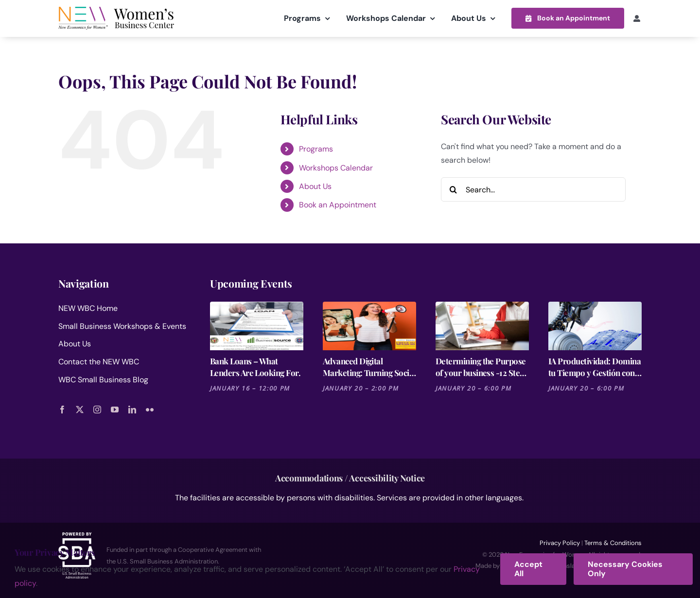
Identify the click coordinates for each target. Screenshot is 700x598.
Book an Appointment (338, 205)
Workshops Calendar (336, 167)
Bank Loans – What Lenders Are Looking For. (255, 366)
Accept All (528, 569)
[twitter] (80, 409)
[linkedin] (132, 409)
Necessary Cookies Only (625, 569)
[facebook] (62, 409)
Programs (316, 148)
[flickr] (150, 409)
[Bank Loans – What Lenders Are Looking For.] (257, 325)
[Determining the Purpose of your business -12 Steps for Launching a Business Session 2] (482, 325)
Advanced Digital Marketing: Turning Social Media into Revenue (369, 367)
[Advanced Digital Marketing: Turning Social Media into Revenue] (369, 325)
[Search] (453, 189)
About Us (315, 186)
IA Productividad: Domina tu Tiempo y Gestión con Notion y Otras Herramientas (595, 367)
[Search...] (533, 189)
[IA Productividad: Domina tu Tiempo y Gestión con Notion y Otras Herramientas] (595, 325)
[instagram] (97, 409)
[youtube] (115, 409)
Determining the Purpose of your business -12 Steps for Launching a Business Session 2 (482, 367)
